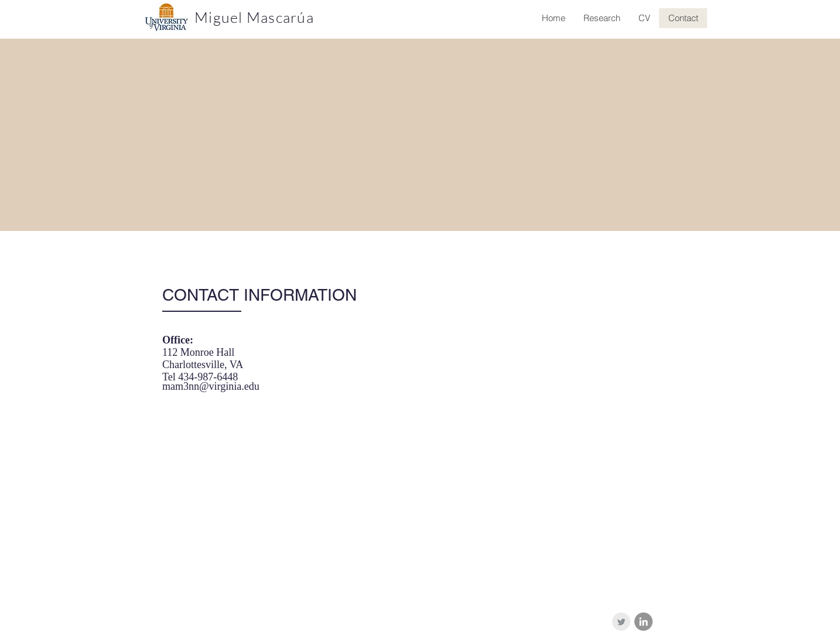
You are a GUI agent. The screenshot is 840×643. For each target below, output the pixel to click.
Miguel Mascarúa (254, 17)
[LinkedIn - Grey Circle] (643, 622)
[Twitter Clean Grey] (621, 622)
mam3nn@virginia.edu (211, 386)
